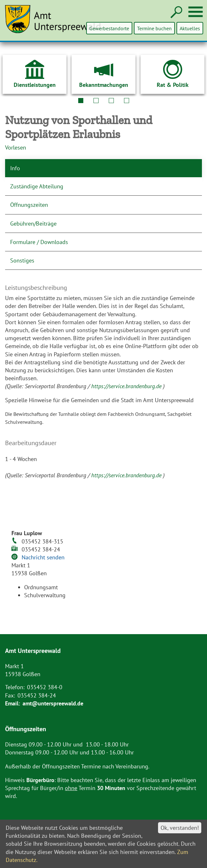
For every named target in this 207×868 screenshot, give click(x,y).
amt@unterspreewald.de (53, 703)
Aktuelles (190, 28)
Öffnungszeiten (29, 205)
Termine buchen (155, 28)
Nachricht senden (43, 557)
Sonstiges (22, 260)
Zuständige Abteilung (37, 186)
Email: (13, 703)
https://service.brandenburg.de (127, 386)
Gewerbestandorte (110, 28)
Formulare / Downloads (39, 242)
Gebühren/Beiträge (33, 224)
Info (15, 168)
